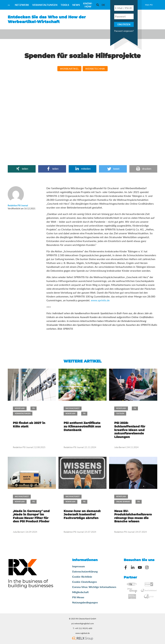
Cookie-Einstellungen (85, 582)
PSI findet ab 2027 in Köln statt (29, 425)
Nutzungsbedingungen (85, 602)
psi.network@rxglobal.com (83, 623)
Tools (65, 5)
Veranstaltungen (45, 5)
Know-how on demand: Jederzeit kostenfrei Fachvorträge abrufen (82, 515)
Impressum (78, 566)
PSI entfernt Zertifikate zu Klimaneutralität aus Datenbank (82, 426)
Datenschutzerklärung (85, 571)
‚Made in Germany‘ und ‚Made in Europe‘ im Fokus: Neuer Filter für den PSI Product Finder (31, 516)
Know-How (88, 5)
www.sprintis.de (100, 300)
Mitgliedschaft (80, 592)
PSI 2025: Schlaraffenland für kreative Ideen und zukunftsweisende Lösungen (130, 430)
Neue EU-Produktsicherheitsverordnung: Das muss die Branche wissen (133, 516)
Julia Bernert (120, 447)
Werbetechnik (95, 69)
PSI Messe (78, 597)
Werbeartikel (69, 69)
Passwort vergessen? (124, 31)
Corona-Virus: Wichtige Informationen (94, 587)
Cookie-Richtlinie (82, 577)
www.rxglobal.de (82, 633)
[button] (22, 169)
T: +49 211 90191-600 (82, 628)
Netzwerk (22, 5)
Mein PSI (149, 5)
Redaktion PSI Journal (23, 447)
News (76, 5)
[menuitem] (103, 5)
